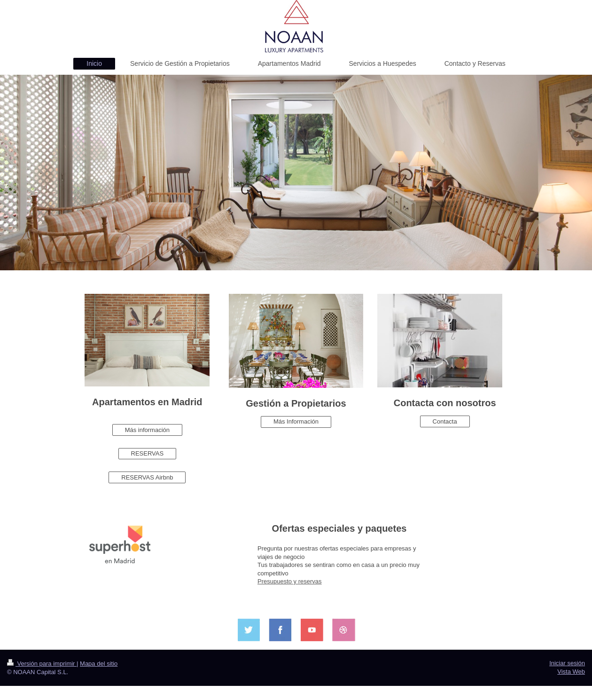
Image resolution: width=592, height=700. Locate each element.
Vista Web (571, 672)
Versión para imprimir (42, 664)
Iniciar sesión (567, 663)
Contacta (445, 421)
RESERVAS (148, 453)
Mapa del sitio (99, 664)
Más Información (296, 421)
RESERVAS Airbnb (147, 477)
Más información (147, 430)
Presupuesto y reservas (290, 581)
